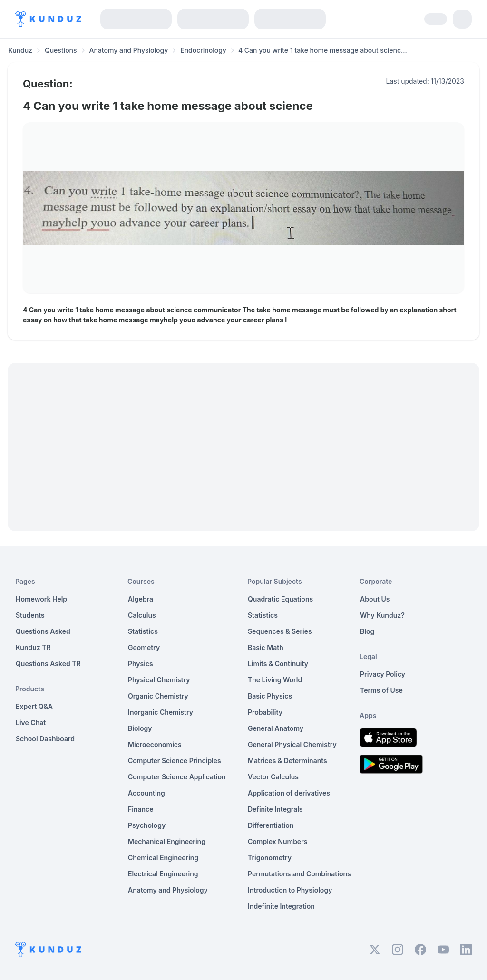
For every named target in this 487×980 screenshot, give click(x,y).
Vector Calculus (273, 777)
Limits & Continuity (278, 664)
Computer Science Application (177, 777)
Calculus (142, 615)
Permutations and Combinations (299, 874)
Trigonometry (270, 858)
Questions (61, 50)
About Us (375, 599)
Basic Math (266, 647)
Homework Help (41, 599)
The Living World (275, 680)
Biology (140, 728)
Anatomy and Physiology (129, 50)
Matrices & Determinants (287, 761)
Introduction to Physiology (290, 890)
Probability (265, 712)
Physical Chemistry (159, 680)
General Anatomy (276, 728)
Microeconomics (155, 744)
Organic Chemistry (158, 696)
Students (30, 615)
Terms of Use (381, 690)
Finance (141, 809)
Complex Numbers (278, 841)
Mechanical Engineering (167, 841)
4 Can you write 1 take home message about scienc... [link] (323, 50)
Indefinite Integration (281, 906)
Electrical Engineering (163, 874)
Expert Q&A (34, 706)
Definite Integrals (275, 809)
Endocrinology (203, 50)
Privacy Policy (383, 674)
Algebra (141, 599)
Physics (141, 664)
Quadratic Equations (280, 599)
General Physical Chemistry (292, 744)
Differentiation (271, 825)
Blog (367, 631)
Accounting (146, 793)
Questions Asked (43, 631)
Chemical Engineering (163, 858)
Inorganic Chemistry (161, 712)
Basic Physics (270, 696)
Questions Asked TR (48, 664)
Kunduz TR (33, 647)
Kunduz (20, 50)
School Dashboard (45, 739)
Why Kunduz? (382, 615)
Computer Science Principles (175, 761)
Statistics (143, 631)
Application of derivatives (289, 793)
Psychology (147, 825)
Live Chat (31, 723)
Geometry (144, 647)
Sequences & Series (280, 631)
